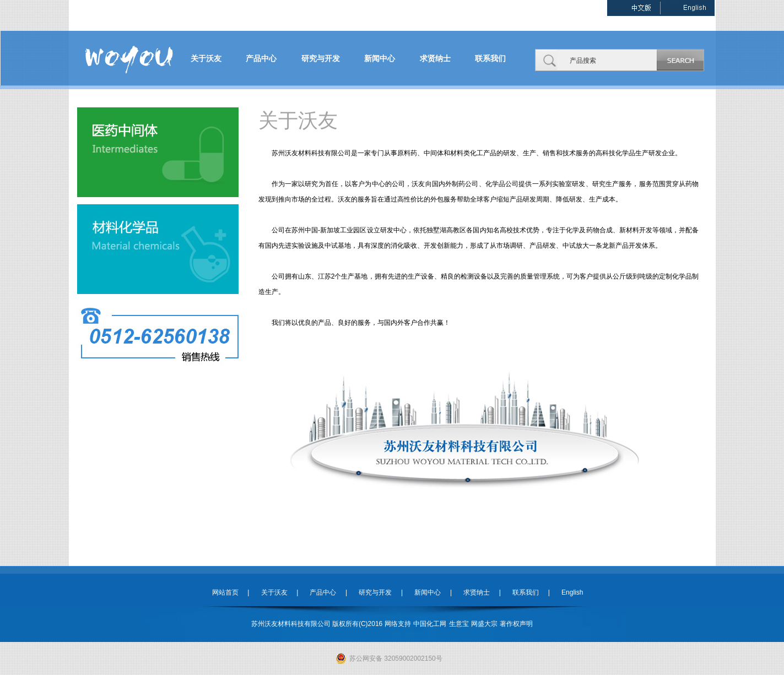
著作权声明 (516, 624)
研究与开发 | (376, 592)
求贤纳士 (435, 58)
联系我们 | (526, 592)
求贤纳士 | (478, 592)
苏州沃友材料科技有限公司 (311, 153)
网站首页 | (231, 592)
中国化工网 (430, 624)
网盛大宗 (484, 624)
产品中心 (261, 58)
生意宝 (459, 624)
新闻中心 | (429, 592)
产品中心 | (324, 592)
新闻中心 (380, 58)
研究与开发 (321, 58)
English (567, 592)
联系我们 (490, 58)
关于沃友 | (275, 592)
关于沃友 (206, 58)
